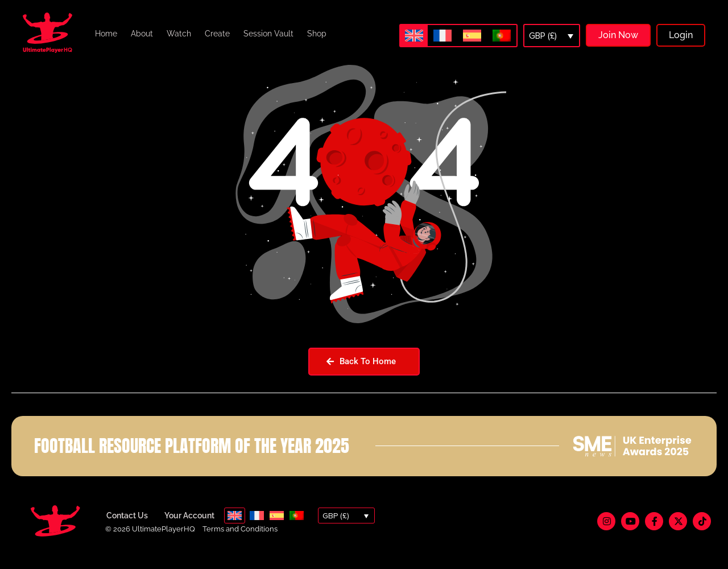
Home (106, 34)
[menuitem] (414, 36)
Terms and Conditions (240, 543)
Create (217, 34)
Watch (179, 34)
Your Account (189, 529)
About (142, 34)
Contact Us (127, 529)
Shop (317, 34)
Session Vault (268, 34)
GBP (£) (543, 36)
